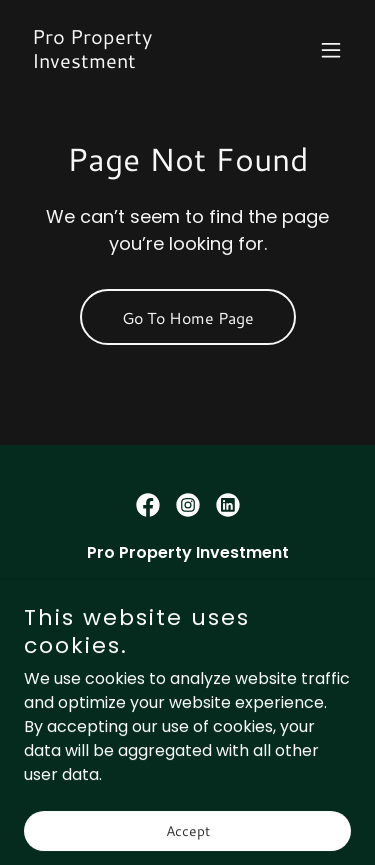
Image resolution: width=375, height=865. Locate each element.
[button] (331, 50)
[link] (138, 62)
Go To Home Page (188, 317)
